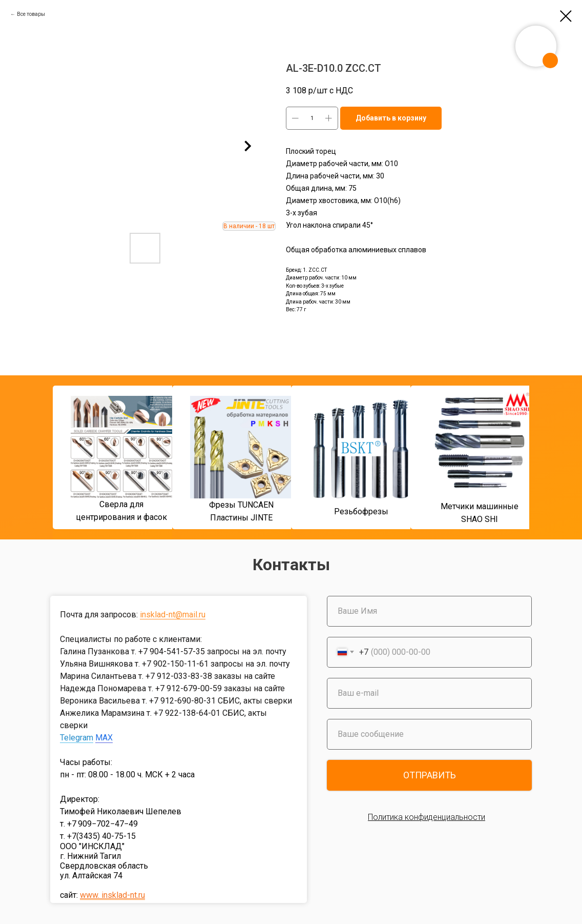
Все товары (31, 14)
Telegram (77, 738)
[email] (429, 693)
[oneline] (429, 734)
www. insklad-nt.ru (112, 895)
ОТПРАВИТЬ (430, 775)
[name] (429, 611)
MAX (104, 738)
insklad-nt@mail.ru (173, 615)
